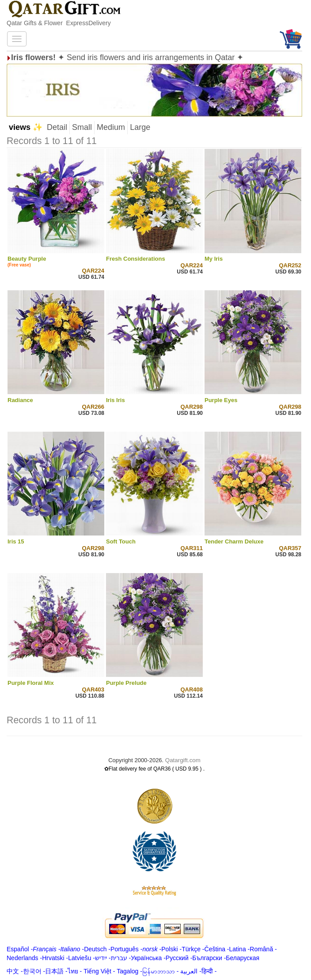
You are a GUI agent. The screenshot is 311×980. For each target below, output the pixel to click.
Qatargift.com (183, 760)
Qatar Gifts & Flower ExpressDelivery (59, 23)
